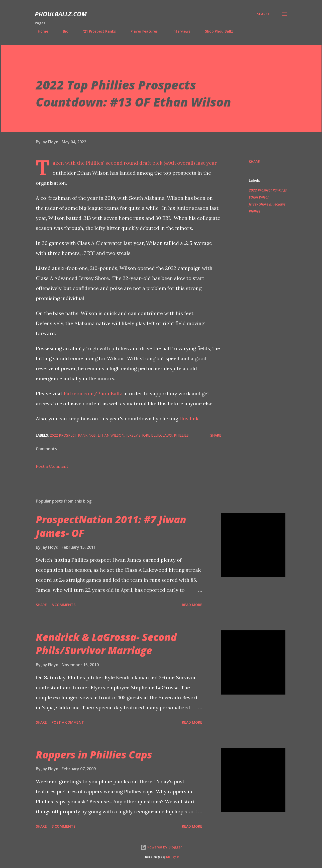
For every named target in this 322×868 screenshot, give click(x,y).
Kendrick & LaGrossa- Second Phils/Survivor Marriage (106, 644)
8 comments (64, 605)
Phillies (254, 211)
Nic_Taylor (173, 857)
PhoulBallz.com (61, 14)
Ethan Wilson (259, 197)
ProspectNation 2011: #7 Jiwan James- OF (111, 526)
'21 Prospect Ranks (96, 31)
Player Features (141, 31)
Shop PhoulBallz (216, 31)
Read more (192, 605)
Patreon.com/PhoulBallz (93, 393)
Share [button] (254, 162)
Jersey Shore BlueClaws (267, 204)
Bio (63, 31)
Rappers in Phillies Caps (94, 755)
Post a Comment (52, 466)
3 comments (64, 826)
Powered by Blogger (161, 847)
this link (189, 418)
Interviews (178, 31)
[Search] (264, 14)
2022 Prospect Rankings (268, 190)
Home (40, 31)
